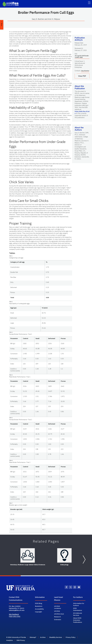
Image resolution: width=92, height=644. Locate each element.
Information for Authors (79, 604)
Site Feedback (14, 614)
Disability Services (57, 637)
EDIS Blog (39, 603)
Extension (58, 619)
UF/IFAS (57, 611)
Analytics (10, 640)
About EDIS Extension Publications (78, 620)
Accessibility (39, 609)
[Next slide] (84, 559)
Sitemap (33, 637)
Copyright (38, 612)
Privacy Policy (72, 637)
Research (57, 617)
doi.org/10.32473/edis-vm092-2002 (82, 57)
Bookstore (39, 606)
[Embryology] (64, 555)
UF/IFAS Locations (57, 607)
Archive (44, 637)
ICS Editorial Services (78, 614)
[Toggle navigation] (89, 2)
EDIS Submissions (78, 609)
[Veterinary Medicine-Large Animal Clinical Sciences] (28, 555)
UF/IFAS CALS (59, 614)
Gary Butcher (85, 71)
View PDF (82, 76)
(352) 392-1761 (15, 616)
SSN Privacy (21, 640)
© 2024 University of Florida (16, 637)
